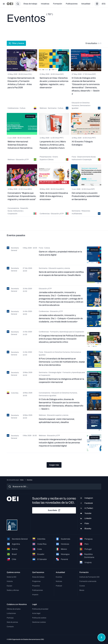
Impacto (35, 595)
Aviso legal (36, 613)
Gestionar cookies (39, 622)
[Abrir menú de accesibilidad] (101, 637)
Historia (10, 581)
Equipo (9, 586)
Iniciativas (45, 4)
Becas (82, 590)
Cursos (82, 586)
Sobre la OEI (11, 577)
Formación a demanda (88, 581)
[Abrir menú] (4, 4)
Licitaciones (11, 613)
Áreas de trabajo (30, 4)
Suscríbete (54, 510)
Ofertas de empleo (14, 609)
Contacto (10, 627)
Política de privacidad (40, 609)
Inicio (22, 480)
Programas (36, 581)
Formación (58, 4)
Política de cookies (39, 618)
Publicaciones (72, 4)
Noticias (59, 581)
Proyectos (36, 586)
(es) (104, 4)
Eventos (59, 577)
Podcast (59, 586)
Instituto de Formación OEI (89, 577)
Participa (10, 618)
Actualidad (86, 4)
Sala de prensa (12, 622)
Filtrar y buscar (16, 43)
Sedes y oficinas (13, 590)
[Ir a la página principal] (10, 4)
